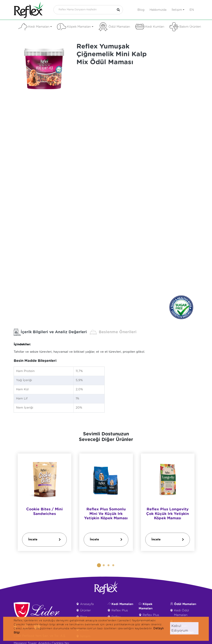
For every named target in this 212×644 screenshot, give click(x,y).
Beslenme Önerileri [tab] (113, 332)
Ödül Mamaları (114, 27)
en (192, 10)
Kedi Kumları (150, 27)
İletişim (178, 10)
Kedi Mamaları (35, 27)
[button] (99, 565)
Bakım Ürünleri (185, 27)
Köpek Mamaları (75, 27)
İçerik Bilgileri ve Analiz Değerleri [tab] (50, 332)
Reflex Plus (120, 610)
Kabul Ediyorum (180, 628)
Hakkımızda (158, 10)
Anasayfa (87, 604)
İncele (44, 539)
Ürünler (85, 610)
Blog (141, 10)
